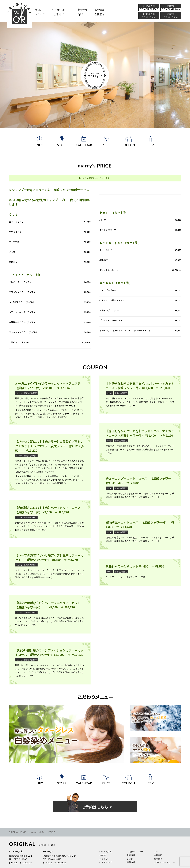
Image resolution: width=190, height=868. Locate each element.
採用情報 (99, 9)
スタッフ (39, 14)
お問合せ (158, 858)
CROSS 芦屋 (106, 851)
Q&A (80, 14)
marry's (19, 392)
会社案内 (99, 14)
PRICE (14, 862)
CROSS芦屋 (17, 851)
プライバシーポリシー (164, 862)
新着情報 (131, 854)
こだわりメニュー (135, 851)
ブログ (130, 858)
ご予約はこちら (171, 17)
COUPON (27, 862)
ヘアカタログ (59, 9)
